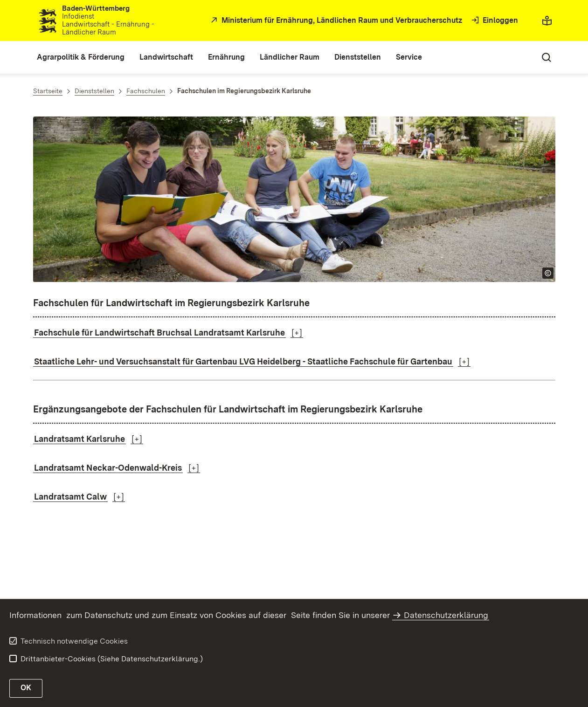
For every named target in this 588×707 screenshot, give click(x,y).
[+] (297, 333)
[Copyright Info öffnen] (548, 273)
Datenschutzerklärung (446, 615)
